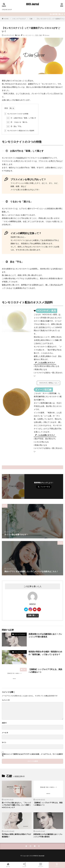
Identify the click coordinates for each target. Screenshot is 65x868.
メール (5, 733)
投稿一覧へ (32, 615)
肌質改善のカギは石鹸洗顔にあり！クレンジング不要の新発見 (45, 635)
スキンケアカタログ (19, 19)
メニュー (41, 865)
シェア (24, 865)
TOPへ (57, 865)
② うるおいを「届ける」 (17, 122)
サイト (4, 742)
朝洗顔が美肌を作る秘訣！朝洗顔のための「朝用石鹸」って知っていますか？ (45, 653)
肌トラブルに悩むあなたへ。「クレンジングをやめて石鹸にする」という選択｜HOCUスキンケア (16, 805)
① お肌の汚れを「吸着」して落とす (21, 118)
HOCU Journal (32, 4)
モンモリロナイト (29, 35)
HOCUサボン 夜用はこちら (48, 383)
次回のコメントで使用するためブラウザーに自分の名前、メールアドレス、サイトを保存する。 (32, 755)
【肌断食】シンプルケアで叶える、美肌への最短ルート (45, 671)
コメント (6, 700)
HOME (6, 19)
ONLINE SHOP (7, 9)
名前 (4, 723)
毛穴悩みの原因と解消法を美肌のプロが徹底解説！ (16, 835)
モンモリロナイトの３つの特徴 (16, 114)
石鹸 (31, 19)
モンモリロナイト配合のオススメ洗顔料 (19, 131)
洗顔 (37, 35)
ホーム (8, 865)
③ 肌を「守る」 (14, 126)
